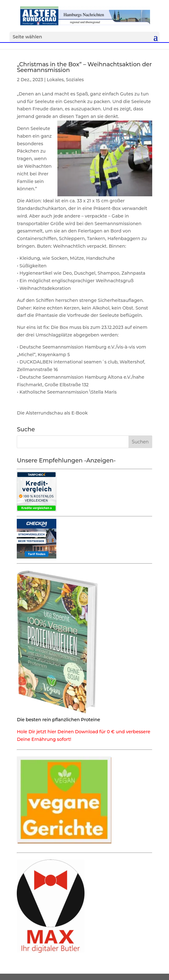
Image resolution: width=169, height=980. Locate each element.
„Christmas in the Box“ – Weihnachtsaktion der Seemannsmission (84, 67)
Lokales (55, 80)
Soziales (75, 80)
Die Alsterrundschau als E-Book (52, 413)
